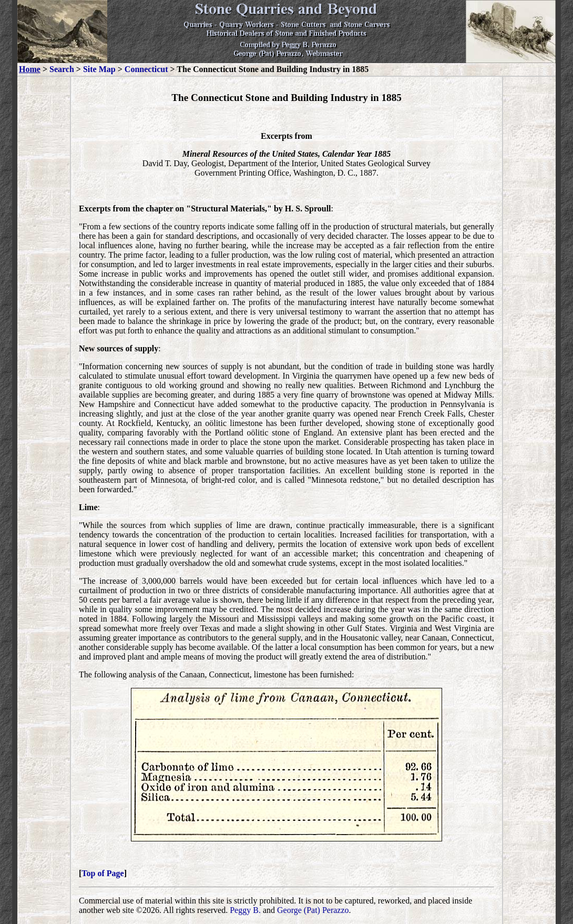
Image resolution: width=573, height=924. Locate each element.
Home (30, 69)
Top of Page (103, 873)
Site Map (99, 69)
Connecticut (146, 69)
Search (62, 69)
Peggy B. (245, 910)
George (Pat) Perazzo (313, 910)
